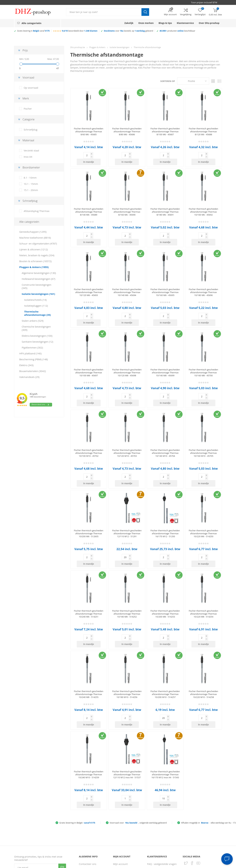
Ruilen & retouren (157, 830)
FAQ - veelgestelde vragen (162, 805)
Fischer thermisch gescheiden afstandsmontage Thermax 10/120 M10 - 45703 (127, 427)
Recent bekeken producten (122, 825)
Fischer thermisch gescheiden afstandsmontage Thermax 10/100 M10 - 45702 (89, 427)
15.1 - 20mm (31, 190)
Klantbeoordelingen (90, 846)
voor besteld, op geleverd (128, 31)
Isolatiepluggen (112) (36, 306)
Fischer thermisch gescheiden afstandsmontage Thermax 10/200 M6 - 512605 (89, 501)
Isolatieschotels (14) (35, 300)
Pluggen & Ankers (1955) (34, 267)
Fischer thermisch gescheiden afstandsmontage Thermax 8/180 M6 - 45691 (165, 205)
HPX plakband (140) (30, 353)
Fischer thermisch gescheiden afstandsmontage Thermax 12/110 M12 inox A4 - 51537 (127, 722)
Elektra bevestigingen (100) (37, 336)
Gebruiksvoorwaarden (92, 839)
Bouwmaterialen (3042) (32, 371)
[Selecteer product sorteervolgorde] (193, 81)
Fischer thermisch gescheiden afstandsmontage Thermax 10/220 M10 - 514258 (203, 648)
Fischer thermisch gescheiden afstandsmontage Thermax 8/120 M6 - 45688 (203, 131)
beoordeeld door (80, 31)
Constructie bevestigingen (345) (36, 286)
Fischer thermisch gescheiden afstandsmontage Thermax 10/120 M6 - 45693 (89, 279)
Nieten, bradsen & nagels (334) (37, 255)
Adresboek (119, 817)
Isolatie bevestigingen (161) (38, 294)
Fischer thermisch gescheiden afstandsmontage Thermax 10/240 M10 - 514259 (89, 722)
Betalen (152, 817)
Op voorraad (31, 88)
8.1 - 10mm (30, 178)
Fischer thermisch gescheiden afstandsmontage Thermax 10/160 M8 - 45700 (203, 353)
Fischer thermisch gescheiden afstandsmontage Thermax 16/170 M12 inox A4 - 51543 (165, 722)
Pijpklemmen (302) (32, 347)
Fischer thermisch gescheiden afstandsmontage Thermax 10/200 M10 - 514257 (165, 648)
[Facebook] (192, 804)
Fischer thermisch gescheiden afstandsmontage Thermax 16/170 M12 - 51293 (165, 501)
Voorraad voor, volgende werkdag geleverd (138, 764)
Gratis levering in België (77, 764)
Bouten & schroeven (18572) (35, 261)
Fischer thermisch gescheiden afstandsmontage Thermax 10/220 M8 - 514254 (203, 574)
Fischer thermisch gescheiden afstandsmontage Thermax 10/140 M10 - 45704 (165, 427)
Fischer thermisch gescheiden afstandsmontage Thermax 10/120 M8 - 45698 (127, 353)
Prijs (25, 50)
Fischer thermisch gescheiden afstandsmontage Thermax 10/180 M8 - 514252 (127, 574)
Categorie (28, 119)
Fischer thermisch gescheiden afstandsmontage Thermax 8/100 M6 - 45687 (165, 131)
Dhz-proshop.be (78, 47)
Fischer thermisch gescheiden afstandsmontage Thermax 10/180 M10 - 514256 (127, 648)
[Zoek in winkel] (104, 12)
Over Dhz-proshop (89, 811)
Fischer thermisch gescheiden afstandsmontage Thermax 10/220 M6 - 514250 (203, 501)
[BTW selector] (206, 2)
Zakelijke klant (155, 836)
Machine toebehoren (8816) (35, 238)
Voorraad (28, 77)
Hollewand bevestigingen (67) (38, 279)
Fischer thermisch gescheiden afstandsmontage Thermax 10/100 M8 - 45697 (89, 353)
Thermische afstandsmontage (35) (37, 313)
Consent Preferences (164, 864)
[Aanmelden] (36, 809)
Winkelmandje (121, 839)
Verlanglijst (119, 846)
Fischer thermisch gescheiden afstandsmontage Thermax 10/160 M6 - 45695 (165, 279)
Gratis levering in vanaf (33, 31)
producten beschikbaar (177, 31)
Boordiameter (31, 167)
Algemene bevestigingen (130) (39, 273)
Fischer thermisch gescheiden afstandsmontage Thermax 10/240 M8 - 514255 (89, 648)
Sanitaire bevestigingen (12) (37, 342)
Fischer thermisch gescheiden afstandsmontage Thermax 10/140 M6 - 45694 (127, 279)
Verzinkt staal (31, 150)
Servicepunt (86, 817)
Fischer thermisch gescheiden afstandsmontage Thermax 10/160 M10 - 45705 (203, 427)
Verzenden (62, 809)
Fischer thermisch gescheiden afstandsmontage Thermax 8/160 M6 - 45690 (127, 205)
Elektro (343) (26, 365)
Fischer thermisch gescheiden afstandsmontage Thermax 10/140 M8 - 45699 (165, 353)
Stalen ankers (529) (33, 321)
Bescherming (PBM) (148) (34, 359)
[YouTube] (198, 804)
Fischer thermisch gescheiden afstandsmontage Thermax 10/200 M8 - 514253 (165, 574)
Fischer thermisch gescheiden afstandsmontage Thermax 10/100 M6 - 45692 (203, 205)
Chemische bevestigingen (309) (36, 328)
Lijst (219, 81)
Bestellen (152, 811)
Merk (26, 98)
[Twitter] (186, 804)
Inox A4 (28, 157)
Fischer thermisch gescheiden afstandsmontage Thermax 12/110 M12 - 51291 (127, 501)
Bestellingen (120, 811)
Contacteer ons (88, 805)
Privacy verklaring (89, 833)
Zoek (145, 12)
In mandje (94, 155)
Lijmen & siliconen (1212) (33, 249)
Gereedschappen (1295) (33, 232)
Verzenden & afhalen (159, 824)
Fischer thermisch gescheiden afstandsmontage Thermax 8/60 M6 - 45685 (89, 131)
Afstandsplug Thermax (36, 211)
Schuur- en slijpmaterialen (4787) (38, 243)
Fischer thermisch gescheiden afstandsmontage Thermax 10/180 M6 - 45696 (203, 279)
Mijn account (170, 14)
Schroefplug (30, 130)
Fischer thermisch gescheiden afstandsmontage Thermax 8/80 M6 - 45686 (127, 131)
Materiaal (28, 140)
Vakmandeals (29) (29, 377)
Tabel (213, 81)
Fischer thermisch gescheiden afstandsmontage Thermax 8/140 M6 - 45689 (89, 205)
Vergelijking (186, 14)
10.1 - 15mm (31, 184)
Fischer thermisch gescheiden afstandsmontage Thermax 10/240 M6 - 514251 (89, 574)
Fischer (28, 109)
